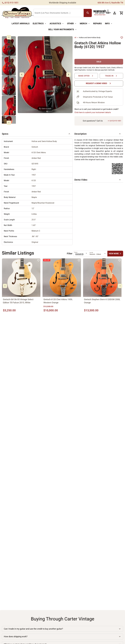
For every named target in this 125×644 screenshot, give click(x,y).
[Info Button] (109, 24)
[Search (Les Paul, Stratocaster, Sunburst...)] (59, 13)
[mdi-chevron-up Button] (9, 37)
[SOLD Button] (99, 62)
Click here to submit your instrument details (93, 112)
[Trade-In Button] (111, 76)
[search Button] (88, 13)
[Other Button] (72, 24)
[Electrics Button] (40, 24)
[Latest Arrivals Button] (21, 24)
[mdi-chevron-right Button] (120, 286)
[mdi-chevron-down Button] (9, 123)
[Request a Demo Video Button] (99, 83)
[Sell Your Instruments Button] (62, 30)
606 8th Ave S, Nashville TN (110, 3)
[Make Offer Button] (86, 76)
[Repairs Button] (97, 24)
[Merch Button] (85, 24)
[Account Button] (115, 13)
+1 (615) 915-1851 (115, 121)
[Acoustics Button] (57, 24)
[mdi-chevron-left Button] (5, 286)
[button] (37, 134)
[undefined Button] (115, 254)
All (75, 38)
